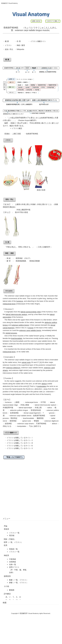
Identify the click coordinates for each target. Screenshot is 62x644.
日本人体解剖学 (44, 247)
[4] (41, 362)
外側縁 (33, 204)
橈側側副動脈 (21, 261)
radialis (32, 30)
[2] (28, 386)
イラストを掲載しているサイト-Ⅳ (20, 446)
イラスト (8, 45)
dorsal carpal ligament (32, 413)
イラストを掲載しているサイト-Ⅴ (20, 448)
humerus (50, 312)
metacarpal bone (32, 402)
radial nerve (12, 362)
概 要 (7, 41)
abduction (38, 389)
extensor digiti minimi (20, 370)
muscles (51, 296)
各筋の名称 (41, 190)
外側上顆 (25, 204)
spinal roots (27, 421)
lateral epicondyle (25, 408)
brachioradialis (29, 418)
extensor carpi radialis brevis (41, 341)
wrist (24, 298)
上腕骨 (18, 204)
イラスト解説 (17, 128)
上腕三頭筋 (17, 134)
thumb (28, 389)
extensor (19, 30)
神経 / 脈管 (20, 45)
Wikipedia (20, 49)
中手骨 (20, 212)
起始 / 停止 (9, 49)
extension (50, 392)
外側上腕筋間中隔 (23, 210)
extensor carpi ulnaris (25, 424)
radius (32, 322)
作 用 (19, 41)
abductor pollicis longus (19, 410)
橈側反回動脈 (35, 261)
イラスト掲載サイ (37, 41)
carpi (26, 30)
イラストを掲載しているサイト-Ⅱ (20, 440)
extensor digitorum (51, 421)
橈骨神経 (19, 258)
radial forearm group (37, 336)
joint (53, 381)
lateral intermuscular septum (46, 405)
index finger (35, 304)
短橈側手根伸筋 (32, 134)
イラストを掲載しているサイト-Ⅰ (20, 438)
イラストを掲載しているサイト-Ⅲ (20, 443)
